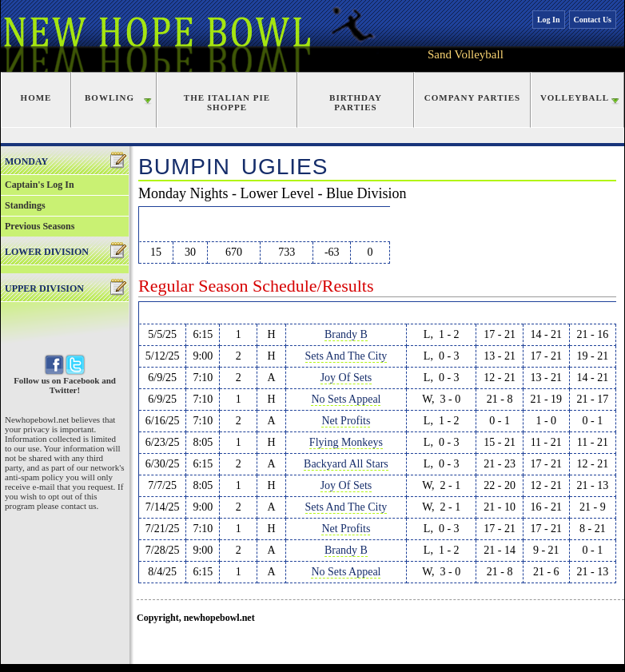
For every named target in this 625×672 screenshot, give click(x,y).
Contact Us (593, 20)
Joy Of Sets (346, 378)
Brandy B (346, 334)
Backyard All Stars (346, 464)
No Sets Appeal (346, 399)
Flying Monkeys (346, 442)
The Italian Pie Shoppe (227, 102)
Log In (549, 20)
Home (36, 97)
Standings (25, 205)
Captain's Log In (40, 185)
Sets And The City (346, 356)
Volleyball (575, 97)
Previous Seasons (40, 226)
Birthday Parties (356, 102)
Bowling (109, 97)
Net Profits (346, 421)
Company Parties (472, 97)
